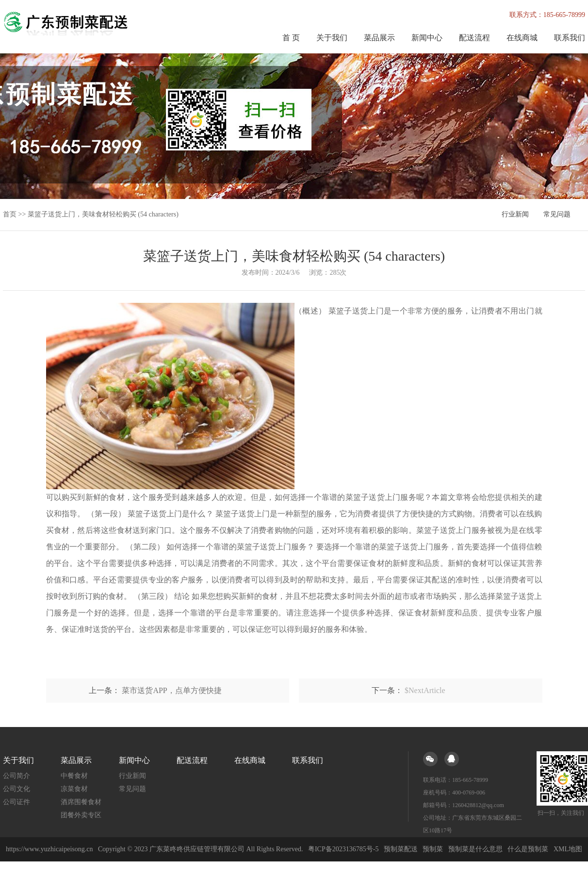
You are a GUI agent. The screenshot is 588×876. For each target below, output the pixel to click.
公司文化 (16, 789)
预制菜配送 (401, 849)
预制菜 (433, 849)
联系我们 (570, 38)
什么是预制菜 (528, 849)
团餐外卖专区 (81, 815)
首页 (10, 214)
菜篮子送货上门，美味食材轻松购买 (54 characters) (103, 214)
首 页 (291, 38)
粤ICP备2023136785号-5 (343, 849)
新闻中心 (427, 38)
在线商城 (522, 38)
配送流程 (474, 38)
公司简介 (16, 776)
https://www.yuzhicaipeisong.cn (50, 849)
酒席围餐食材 (81, 802)
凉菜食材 (74, 789)
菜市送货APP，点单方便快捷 (171, 690)
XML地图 (568, 849)
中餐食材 (74, 776)
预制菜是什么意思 (475, 849)
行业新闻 (515, 214)
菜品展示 (379, 38)
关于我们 (332, 38)
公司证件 (16, 802)
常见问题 (557, 214)
